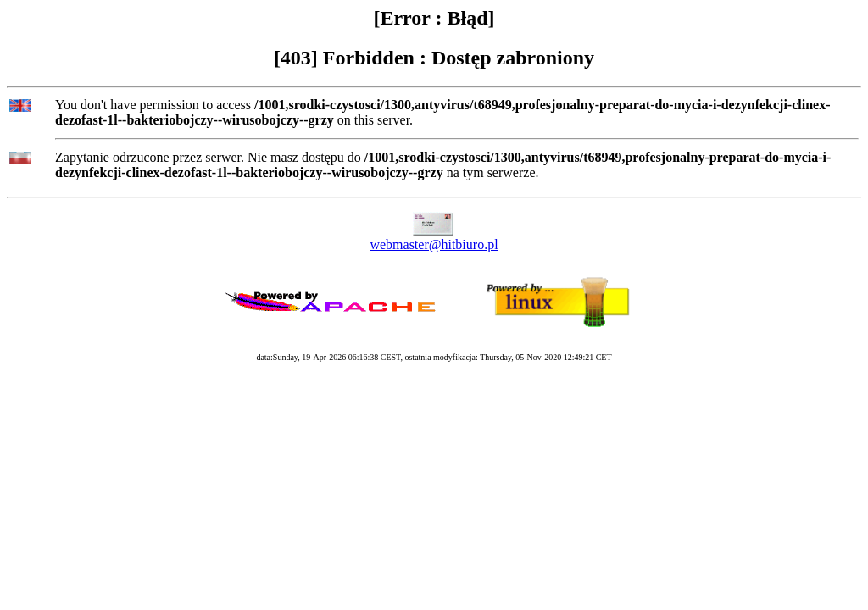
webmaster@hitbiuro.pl (434, 244)
